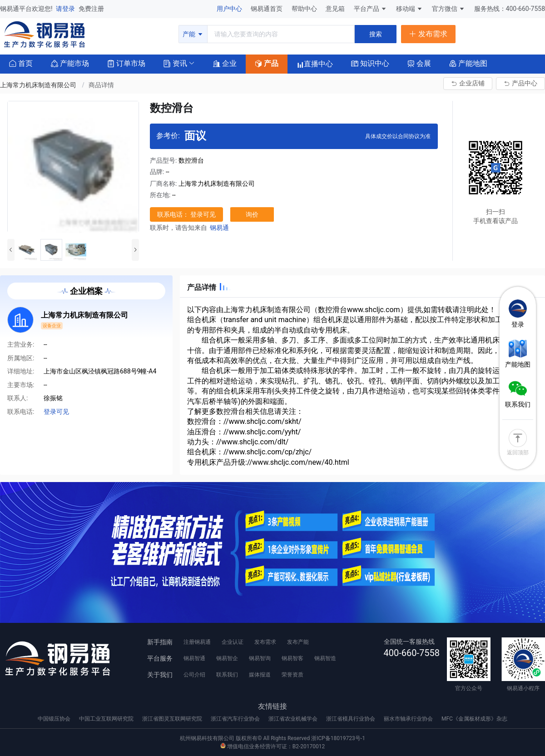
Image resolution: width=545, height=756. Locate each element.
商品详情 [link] (101, 85)
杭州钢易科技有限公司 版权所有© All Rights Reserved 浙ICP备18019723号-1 (272, 738)
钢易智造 (325, 658)
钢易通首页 (267, 9)
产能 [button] (193, 34)
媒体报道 (260, 675)
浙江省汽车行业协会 (236, 719)
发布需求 (265, 642)
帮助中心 (305, 9)
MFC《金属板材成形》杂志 (474, 719)
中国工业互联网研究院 (107, 719)
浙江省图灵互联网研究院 (173, 719)
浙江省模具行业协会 (351, 719)
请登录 (66, 9)
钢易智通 (194, 658)
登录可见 (56, 412)
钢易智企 (227, 658)
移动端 (409, 9)
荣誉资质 (292, 675)
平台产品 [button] (367, 9)
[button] (175, 63)
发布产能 (298, 642)
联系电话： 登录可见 (186, 214)
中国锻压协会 (55, 719)
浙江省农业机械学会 (294, 719)
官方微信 (448, 9)
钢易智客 (292, 658)
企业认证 (233, 642)
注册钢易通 (197, 642)
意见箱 (336, 9)
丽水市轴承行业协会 (409, 719)
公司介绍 (194, 675)
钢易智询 (260, 658)
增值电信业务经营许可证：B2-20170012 (272, 746)
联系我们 (227, 675)
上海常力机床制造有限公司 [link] (39, 85)
